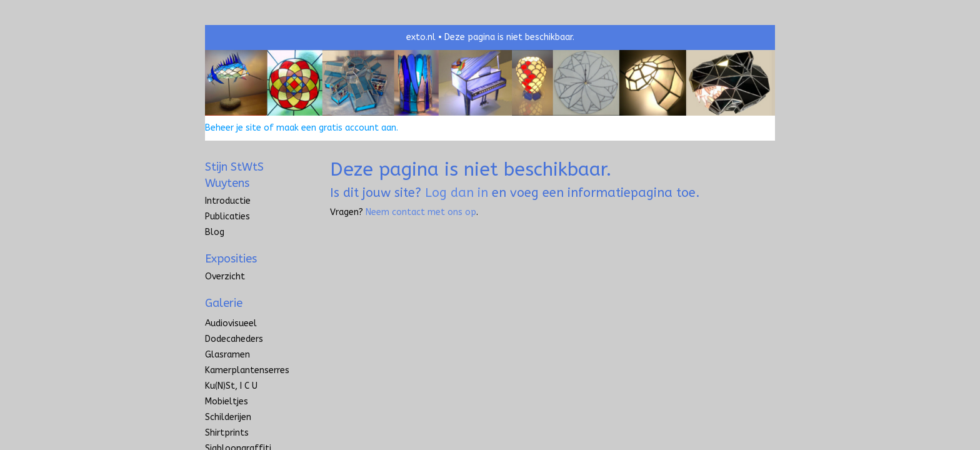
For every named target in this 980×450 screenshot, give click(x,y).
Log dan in (457, 193)
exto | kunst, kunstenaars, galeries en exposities (240, 37)
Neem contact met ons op (421, 212)
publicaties (227, 217)
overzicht (225, 277)
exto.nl (421, 37)
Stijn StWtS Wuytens (234, 175)
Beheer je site (233, 128)
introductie (228, 201)
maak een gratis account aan (336, 128)
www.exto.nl (323, 239)
